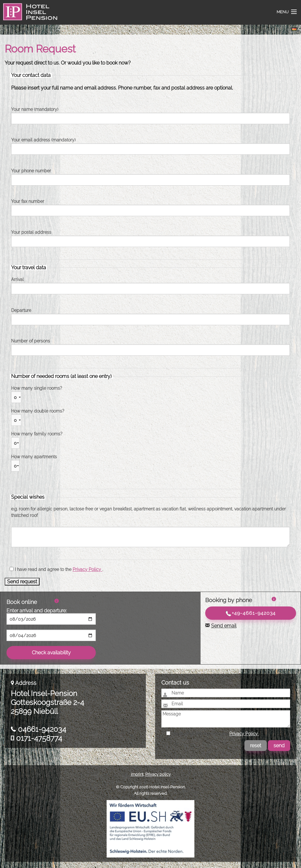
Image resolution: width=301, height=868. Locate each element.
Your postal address (31, 232)
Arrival (17, 279)
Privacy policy (158, 774)
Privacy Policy (87, 569)
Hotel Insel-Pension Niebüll (28, 15)
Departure (21, 310)
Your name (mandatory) (35, 109)
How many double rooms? (38, 411)
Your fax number (28, 201)
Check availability (51, 653)
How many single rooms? (37, 388)
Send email (224, 626)
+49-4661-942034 (251, 613)
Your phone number (31, 171)
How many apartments (34, 457)
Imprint (137, 774)
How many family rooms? (37, 434)
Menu (283, 12)
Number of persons (31, 341)
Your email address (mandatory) (43, 140)
